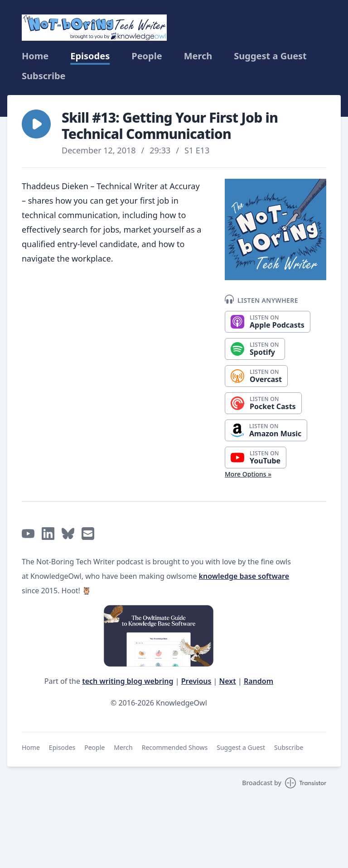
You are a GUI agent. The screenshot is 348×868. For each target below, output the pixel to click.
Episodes (90, 56)
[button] (36, 124)
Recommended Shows (175, 747)
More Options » (248, 474)
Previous (196, 681)
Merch (198, 56)
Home (35, 56)
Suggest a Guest (270, 56)
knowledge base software (244, 576)
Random (259, 681)
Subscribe (44, 76)
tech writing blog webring (128, 681)
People (147, 56)
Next (228, 681)
